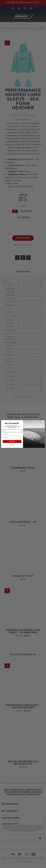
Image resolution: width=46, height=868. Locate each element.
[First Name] (12, 434)
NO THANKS (12, 445)
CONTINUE (12, 441)
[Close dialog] (43, 422)
